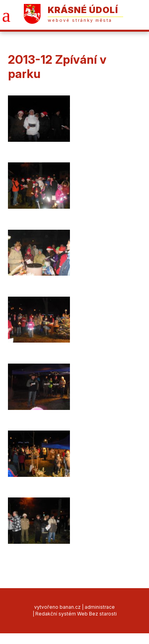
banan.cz (70, 607)
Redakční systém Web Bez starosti (76, 614)
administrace (100, 607)
